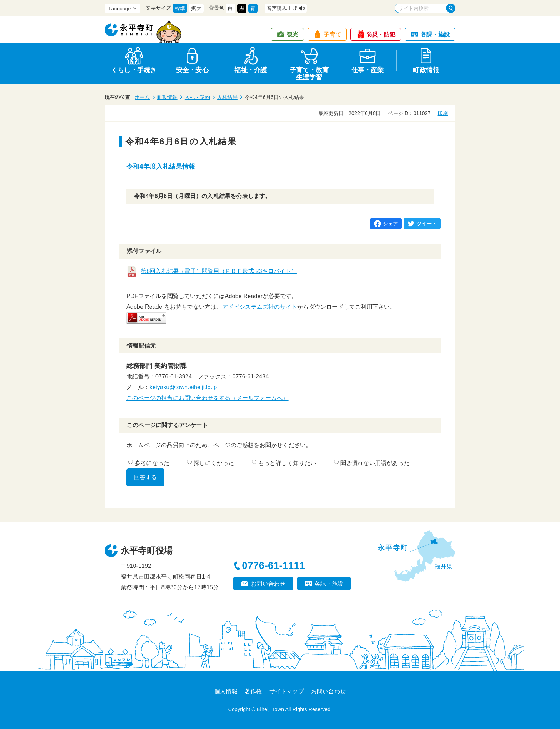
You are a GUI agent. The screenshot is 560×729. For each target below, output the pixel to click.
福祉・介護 (251, 70)
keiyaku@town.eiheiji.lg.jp (183, 387)
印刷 (443, 113)
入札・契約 (197, 97)
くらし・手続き (134, 70)
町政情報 (426, 70)
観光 (292, 34)
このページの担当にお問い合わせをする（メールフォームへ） (207, 398)
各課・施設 (435, 34)
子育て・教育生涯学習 (309, 72)
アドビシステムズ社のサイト (260, 307)
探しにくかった (211, 463)
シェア (391, 224)
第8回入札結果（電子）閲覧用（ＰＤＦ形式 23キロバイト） (219, 271)
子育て (332, 34)
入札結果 (227, 97)
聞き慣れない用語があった (372, 463)
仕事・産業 (368, 70)
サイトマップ (287, 691)
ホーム (142, 97)
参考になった (149, 463)
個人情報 (226, 691)
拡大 (196, 8)
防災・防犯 (381, 34)
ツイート (427, 224)
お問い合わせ (268, 584)
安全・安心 (192, 70)
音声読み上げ (282, 8)
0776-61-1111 (273, 566)
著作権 (253, 691)
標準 (180, 8)
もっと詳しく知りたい (284, 463)
